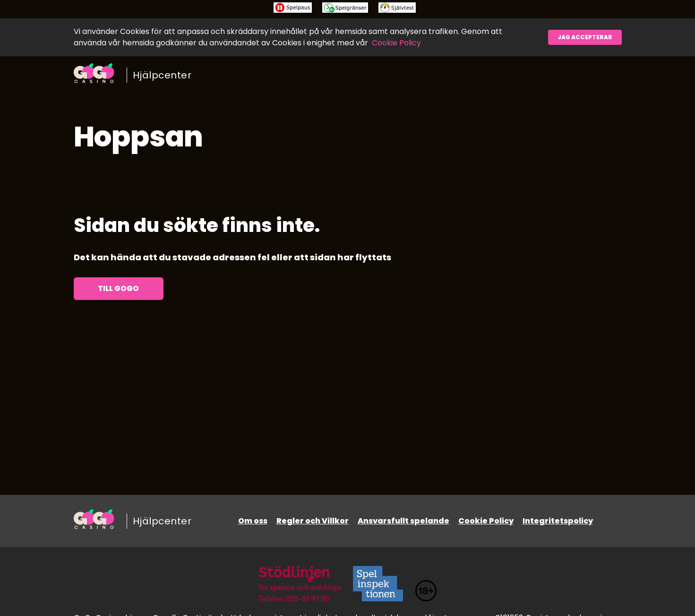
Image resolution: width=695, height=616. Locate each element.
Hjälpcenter (162, 75)
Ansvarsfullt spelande (403, 521)
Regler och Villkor (313, 521)
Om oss (253, 521)
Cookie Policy (396, 43)
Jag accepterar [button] (585, 37)
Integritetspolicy (558, 521)
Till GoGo (118, 288)
